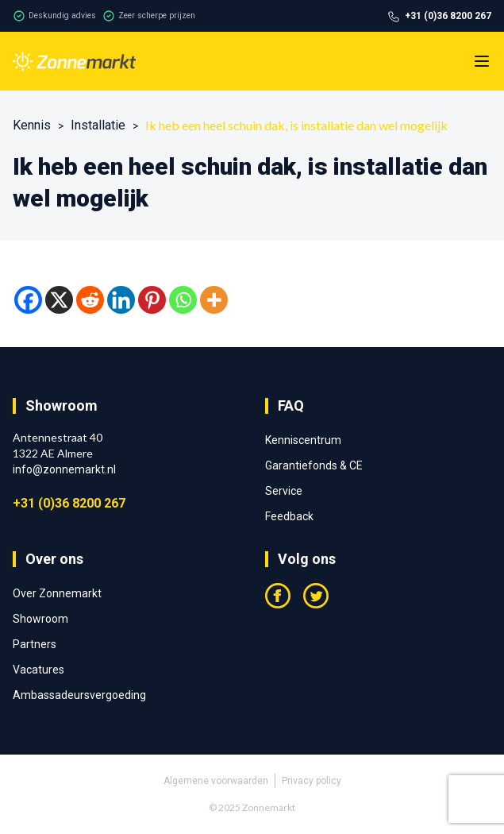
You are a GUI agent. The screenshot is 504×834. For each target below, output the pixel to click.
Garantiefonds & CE (314, 465)
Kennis (32, 125)
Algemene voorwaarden (216, 781)
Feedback (289, 516)
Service (284, 491)
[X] (59, 300)
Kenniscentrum (303, 440)
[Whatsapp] (183, 300)
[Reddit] (90, 300)
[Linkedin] (121, 300)
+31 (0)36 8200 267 (69, 503)
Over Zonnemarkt (57, 593)
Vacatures (38, 670)
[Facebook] (28, 300)
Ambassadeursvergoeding (79, 695)
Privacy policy (312, 781)
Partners (35, 644)
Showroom (40, 619)
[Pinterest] (152, 300)
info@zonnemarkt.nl (64, 469)
